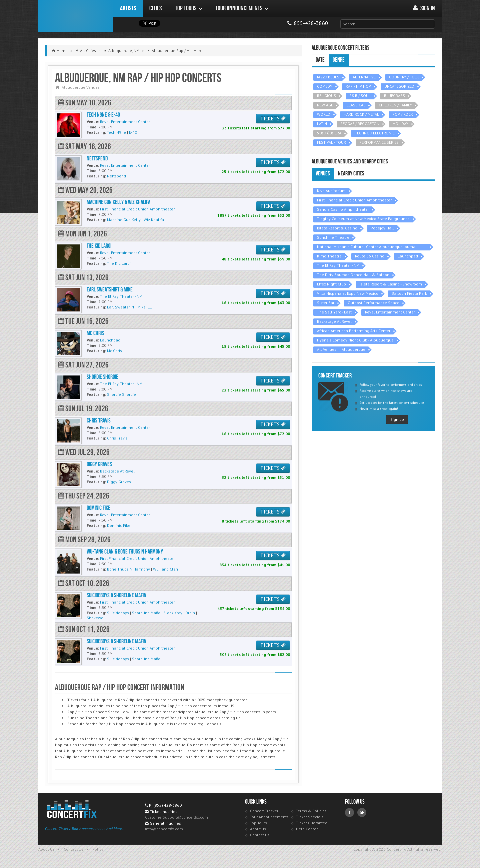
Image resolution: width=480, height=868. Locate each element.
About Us (46, 849)
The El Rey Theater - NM (338, 265)
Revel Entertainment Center (390, 312)
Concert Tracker (264, 811)
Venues (323, 174)
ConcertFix (76, 16)
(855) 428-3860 (167, 805)
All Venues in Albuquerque (341, 349)
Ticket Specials (310, 817)
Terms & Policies (311, 811)
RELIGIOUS (326, 96)
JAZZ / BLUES (328, 77)
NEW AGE (325, 105)
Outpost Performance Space (373, 303)
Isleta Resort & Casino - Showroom (391, 284)
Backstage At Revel (334, 321)
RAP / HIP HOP (358, 86)
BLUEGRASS (394, 96)
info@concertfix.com (164, 829)
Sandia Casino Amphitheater (343, 209)
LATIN (322, 124)
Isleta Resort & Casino (337, 228)
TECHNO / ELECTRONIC (375, 133)
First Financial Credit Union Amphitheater (354, 200)
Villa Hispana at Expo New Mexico (348, 293)
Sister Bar (326, 303)
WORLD (324, 114)
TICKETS (273, 119)
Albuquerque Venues (81, 87)
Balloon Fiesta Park (409, 293)
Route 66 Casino (370, 256)
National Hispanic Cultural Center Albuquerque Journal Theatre (367, 247)
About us (258, 829)
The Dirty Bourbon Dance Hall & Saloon (353, 275)
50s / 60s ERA (329, 133)
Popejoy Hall (382, 228)
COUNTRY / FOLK (404, 77)
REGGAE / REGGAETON (360, 124)
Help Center (307, 829)
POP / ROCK (403, 114)
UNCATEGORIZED (399, 86)
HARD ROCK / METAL (361, 114)
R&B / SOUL (360, 96)
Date (320, 60)
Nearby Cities (351, 174)
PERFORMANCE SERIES (379, 142)
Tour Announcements (269, 817)
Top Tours (258, 823)
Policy (98, 849)
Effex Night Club (331, 284)
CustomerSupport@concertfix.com (176, 817)
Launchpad (408, 256)
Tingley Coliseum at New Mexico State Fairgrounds (363, 219)
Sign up (397, 419)
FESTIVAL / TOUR (331, 142)
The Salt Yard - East (334, 312)
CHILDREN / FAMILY (395, 105)
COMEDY (325, 86)
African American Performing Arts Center (354, 331)
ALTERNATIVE (364, 77)
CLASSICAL (356, 105)
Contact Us (260, 835)
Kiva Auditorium (331, 191)
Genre (339, 60)
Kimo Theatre (329, 256)
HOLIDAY (400, 124)
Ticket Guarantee (312, 823)
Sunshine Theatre (333, 237)
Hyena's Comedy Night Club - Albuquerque (355, 340)
